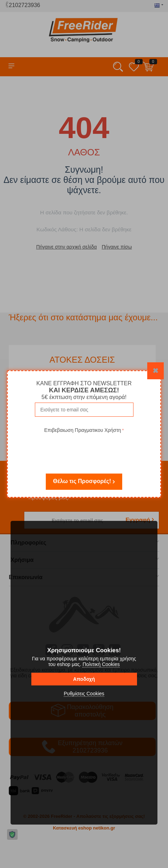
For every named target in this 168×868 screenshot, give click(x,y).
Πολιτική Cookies (101, 664)
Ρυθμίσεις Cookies (84, 694)
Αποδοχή (84, 679)
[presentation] (84, 448)
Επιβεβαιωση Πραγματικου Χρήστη (82, 430)
